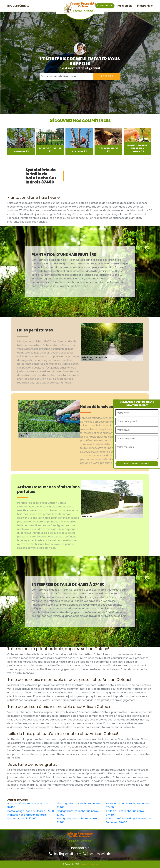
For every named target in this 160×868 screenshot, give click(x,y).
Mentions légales (90, 864)
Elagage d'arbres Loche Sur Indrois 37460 (78, 813)
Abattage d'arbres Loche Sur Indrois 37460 (79, 805)
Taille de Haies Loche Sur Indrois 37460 (125, 813)
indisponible (63, 854)
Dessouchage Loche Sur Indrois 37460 (31, 811)
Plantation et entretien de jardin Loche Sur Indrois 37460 (27, 817)
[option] (21, 142)
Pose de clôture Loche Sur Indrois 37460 (28, 805)
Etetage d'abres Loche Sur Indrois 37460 (77, 820)
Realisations (105, 6)
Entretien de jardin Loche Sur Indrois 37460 (128, 805)
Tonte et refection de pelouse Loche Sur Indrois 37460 (128, 820)
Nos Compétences (18, 6)
